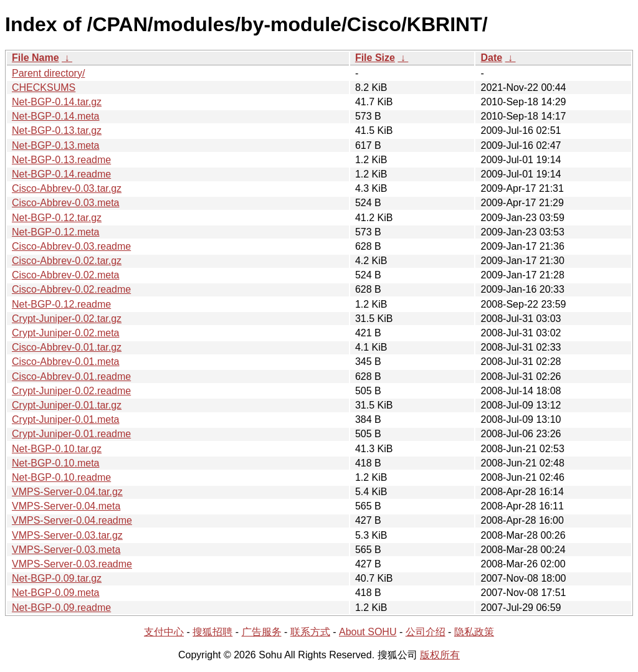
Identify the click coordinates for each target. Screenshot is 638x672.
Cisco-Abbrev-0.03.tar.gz (67, 188)
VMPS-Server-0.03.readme (72, 564)
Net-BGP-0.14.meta (56, 116)
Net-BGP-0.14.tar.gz (57, 102)
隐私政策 (474, 632)
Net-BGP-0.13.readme (61, 160)
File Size (375, 58)
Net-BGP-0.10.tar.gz (57, 449)
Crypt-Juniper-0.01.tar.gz (67, 405)
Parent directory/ (48, 73)
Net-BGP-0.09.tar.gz (57, 578)
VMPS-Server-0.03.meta (66, 550)
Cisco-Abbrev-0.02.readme (71, 289)
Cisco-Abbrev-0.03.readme (71, 246)
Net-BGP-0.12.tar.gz (57, 218)
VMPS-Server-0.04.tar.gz (67, 492)
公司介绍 (426, 632)
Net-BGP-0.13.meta (56, 145)
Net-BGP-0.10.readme (61, 477)
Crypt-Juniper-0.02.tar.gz (67, 319)
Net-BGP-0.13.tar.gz (57, 130)
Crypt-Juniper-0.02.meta (66, 333)
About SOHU (368, 632)
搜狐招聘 (212, 632)
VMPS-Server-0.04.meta (66, 506)
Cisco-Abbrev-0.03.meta (66, 203)
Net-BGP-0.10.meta (56, 463)
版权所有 (440, 655)
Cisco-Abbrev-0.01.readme (71, 376)
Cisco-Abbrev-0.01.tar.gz (67, 347)
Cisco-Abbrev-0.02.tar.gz (67, 261)
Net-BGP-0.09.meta (56, 593)
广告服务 (262, 632)
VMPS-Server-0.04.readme (72, 520)
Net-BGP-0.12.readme (61, 304)
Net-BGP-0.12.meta (56, 232)
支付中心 (164, 632)
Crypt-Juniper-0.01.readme (71, 434)
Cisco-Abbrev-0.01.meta (66, 362)
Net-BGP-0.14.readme (61, 174)
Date (491, 58)
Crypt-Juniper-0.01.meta (66, 419)
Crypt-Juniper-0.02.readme (71, 391)
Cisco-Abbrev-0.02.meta (66, 275)
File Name (36, 58)
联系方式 (310, 632)
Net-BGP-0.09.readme (61, 608)
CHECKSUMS (44, 88)
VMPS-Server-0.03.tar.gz (67, 535)
